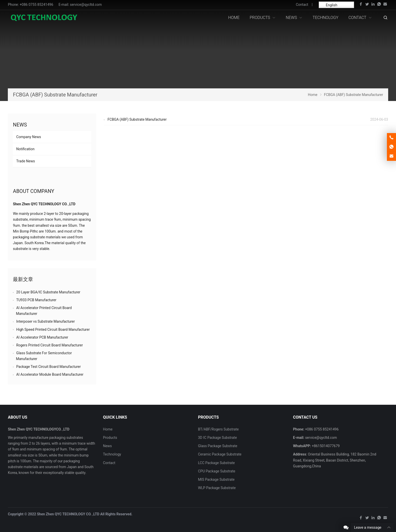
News (20, 125)
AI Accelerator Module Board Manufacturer (50, 374)
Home (108, 429)
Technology (112, 454)
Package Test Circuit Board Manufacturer (48, 367)
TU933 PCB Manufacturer (36, 300)
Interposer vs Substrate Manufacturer (45, 321)
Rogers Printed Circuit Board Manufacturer (49, 345)
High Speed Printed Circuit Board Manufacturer (53, 330)
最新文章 (23, 279)
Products (110, 438)
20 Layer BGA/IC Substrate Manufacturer (48, 292)
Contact (302, 5)
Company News (29, 137)
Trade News (26, 161)
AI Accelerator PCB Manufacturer (42, 337)
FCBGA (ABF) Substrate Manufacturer (137, 119)
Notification (25, 149)
